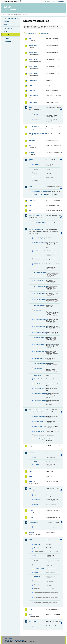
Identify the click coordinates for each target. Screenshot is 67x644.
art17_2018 (33, 74)
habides (32, 201)
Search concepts (45, 33)
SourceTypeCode (39, 379)
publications (33, 522)
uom (31, 609)
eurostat (32, 141)
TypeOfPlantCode (39, 431)
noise (31, 517)
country (36, 626)
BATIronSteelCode (39, 293)
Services (6, 38)
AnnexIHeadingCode (40, 222)
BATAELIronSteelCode (40, 272)
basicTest (37, 544)
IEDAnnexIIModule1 (36, 215)
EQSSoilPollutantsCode (40, 332)
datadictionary (34, 95)
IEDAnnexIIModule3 (36, 229)
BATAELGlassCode (40, 264)
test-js (36, 572)
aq (30, 39)
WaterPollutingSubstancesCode (40, 439)
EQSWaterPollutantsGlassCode (40, 337)
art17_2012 (33, 67)
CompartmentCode (40, 305)
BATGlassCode (39, 280)
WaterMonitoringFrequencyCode (40, 389)
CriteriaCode (38, 310)
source (36, 173)
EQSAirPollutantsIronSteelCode (40, 326)
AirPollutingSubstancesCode (40, 417)
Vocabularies (8, 35)
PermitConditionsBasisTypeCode (40, 363)
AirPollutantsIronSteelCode (40, 251)
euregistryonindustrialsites (37, 134)
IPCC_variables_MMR (40, 195)
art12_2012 (33, 46)
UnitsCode (37, 384)
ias (30, 206)
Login (48, 1)
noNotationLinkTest (40, 569)
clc (35, 458)
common (32, 91)
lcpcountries (38, 495)
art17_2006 (33, 60)
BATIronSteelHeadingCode (40, 299)
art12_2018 (33, 53)
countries (37, 527)
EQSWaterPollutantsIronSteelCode (40, 344)
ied (30, 210)
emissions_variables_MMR (40, 191)
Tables (5, 25)
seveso (32, 533)
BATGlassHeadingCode (40, 286)
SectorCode (38, 375)
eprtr (31, 107)
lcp (30, 488)
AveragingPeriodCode (40, 259)
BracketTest (38, 548)
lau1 (30, 471)
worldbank (33, 621)
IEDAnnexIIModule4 (36, 410)
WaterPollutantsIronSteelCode (40, 401)
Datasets (6, 21)
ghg (30, 187)
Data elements (8, 28)
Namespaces (7, 41)
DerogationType (39, 422)
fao (30, 146)
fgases (31, 153)
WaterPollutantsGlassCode (40, 394)
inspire (31, 446)
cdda (31, 86)
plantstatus (37, 499)
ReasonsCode (38, 368)
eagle (36, 461)
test (30, 540)
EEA (11, 1)
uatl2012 (37, 465)
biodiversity (33, 81)
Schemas (6, 31)
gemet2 (32, 160)
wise (31, 614)
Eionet (11, 15)
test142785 (37, 576)
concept (36, 164)
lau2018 (32, 481)
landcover (33, 453)
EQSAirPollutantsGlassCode (40, 319)
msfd (31, 510)
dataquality (33, 102)
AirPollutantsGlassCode (40, 243)
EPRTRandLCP (34, 127)
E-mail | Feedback (9, 638)
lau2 (30, 476)
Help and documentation (11, 18)
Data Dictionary (18, 15)
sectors (36, 504)
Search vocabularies (31, 33)
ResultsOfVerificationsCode (40, 426)
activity (36, 114)
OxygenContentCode (40, 358)
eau (35, 555)
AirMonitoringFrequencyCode (40, 238)
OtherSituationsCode (40, 351)
